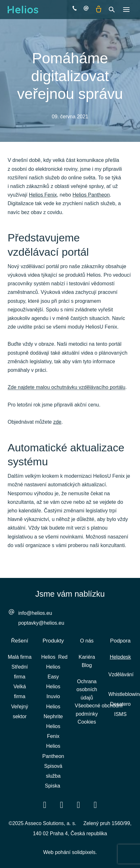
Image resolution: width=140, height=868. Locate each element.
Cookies (87, 722)
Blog (87, 665)
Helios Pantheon (91, 195)
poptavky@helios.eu (41, 623)
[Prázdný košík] (99, 10)
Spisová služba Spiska (53, 776)
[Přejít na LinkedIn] (62, 805)
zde (57, 422)
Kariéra (87, 657)
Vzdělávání (121, 674)
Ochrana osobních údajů (87, 690)
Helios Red (55, 657)
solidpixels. (84, 852)
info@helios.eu (35, 613)
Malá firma (20, 657)
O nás (87, 641)
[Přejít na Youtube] (79, 805)
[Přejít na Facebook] (45, 805)
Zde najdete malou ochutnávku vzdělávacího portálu (66, 387)
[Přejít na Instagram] (95, 805)
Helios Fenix (43, 195)
